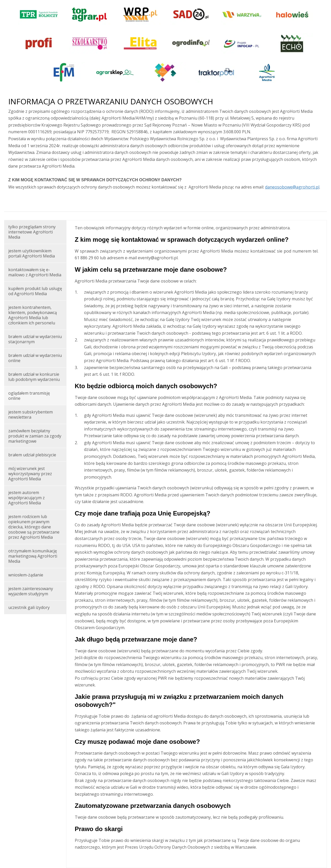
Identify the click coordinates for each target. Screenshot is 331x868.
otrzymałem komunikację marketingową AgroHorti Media (33, 556)
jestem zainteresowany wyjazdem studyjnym (31, 591)
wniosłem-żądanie (26, 575)
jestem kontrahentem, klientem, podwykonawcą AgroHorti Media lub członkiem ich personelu (33, 315)
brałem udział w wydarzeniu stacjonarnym (35, 339)
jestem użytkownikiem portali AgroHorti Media (32, 253)
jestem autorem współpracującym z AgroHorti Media (27, 498)
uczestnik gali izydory (29, 607)
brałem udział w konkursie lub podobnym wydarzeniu (34, 377)
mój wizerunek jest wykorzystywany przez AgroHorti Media (30, 474)
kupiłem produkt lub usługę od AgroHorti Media (35, 291)
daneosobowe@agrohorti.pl (292, 187)
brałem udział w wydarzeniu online (35, 358)
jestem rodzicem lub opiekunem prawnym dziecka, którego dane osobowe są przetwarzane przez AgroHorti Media (34, 527)
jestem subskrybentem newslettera (31, 415)
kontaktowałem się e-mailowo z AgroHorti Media (35, 272)
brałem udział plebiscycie (32, 455)
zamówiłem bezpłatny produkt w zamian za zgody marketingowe (35, 436)
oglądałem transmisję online (29, 396)
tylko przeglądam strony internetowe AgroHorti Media (32, 232)
